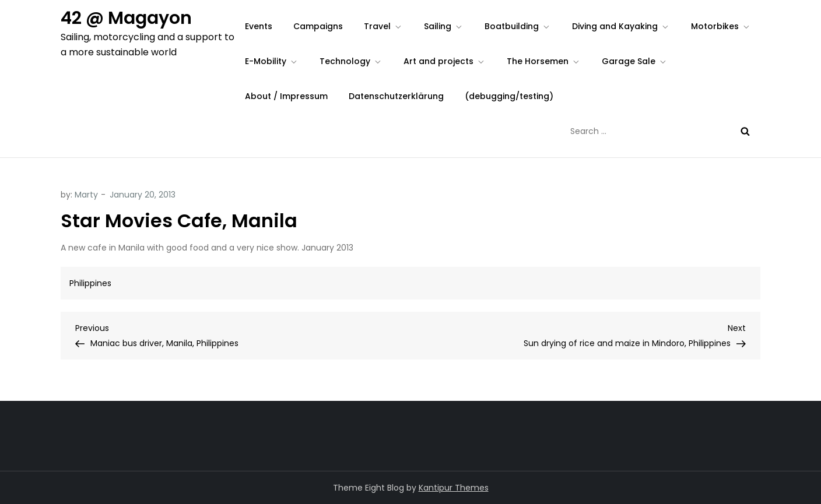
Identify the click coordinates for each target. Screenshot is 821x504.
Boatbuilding (518, 26)
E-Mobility (272, 61)
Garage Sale (635, 61)
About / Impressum (286, 96)
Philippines (90, 283)
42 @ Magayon (126, 18)
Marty (86, 195)
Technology (351, 61)
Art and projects (445, 61)
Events (259, 26)
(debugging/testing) (509, 96)
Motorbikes (721, 26)
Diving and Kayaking (621, 26)
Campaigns (318, 26)
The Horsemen (544, 61)
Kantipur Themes (454, 488)
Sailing (444, 26)
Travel (383, 26)
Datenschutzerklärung (396, 96)
